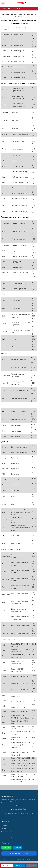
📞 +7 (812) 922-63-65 (19, 806)
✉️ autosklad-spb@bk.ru (19, 809)
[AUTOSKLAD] (22, 3)
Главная (4, 9)
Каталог (4, 828)
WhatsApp (7, 847)
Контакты (5, 834)
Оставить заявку (7, 837)
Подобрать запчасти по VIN (19, 853)
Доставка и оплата (7, 831)
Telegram (18, 847)
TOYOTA (10, 9)
